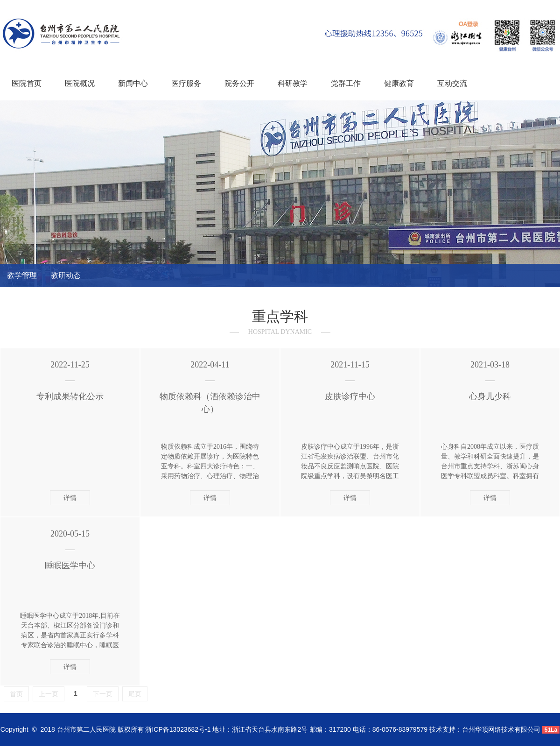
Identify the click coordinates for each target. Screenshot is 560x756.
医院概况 (80, 83)
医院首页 (27, 83)
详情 (70, 498)
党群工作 (346, 83)
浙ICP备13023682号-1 (178, 729)
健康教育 (399, 83)
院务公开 (239, 83)
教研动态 (66, 275)
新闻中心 (133, 83)
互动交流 (452, 83)
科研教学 (293, 83)
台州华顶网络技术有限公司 (501, 729)
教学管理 (22, 275)
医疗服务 (186, 83)
